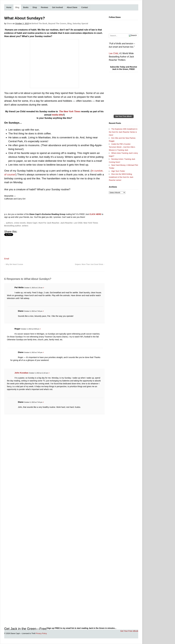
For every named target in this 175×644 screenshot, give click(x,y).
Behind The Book (39, 24)
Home (9, 7)
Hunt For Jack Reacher (49, 223)
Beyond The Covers (57, 24)
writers (25, 226)
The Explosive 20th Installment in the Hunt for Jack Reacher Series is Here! (123, 132)
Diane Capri (32, 223)
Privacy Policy (41, 633)
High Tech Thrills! (118, 171)
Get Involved (57, 7)
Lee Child (78, 223)
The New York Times (70, 111)
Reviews (45, 7)
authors (9, 223)
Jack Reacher (67, 223)
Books (26, 7)
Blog (17, 7)
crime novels (20, 223)
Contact (85, 7)
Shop (35, 7)
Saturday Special (80, 24)
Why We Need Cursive (14, 264)
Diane (9, 24)
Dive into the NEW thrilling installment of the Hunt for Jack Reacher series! (121, 177)
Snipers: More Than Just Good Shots (89, 264)
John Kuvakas (21, 373)
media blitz (57, 115)
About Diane (72, 7)
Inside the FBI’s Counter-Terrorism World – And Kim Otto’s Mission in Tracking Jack (122, 147)
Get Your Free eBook (124, 116)
